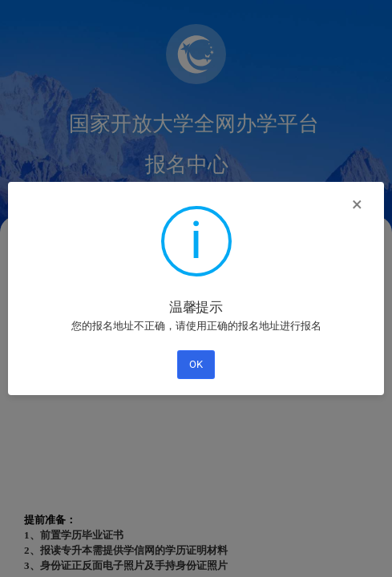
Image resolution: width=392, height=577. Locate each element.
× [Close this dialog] (357, 204)
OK (196, 364)
